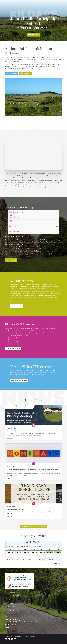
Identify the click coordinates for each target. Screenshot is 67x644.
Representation (16, 212)
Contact (10, 603)
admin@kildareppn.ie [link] (16, 628)
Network (14, 226)
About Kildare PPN (14, 596)
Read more (10, 438)
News (15, 467)
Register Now (26, 74)
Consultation (15, 231)
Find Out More (12, 74)
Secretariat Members (19, 381)
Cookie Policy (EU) (14, 611)
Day (27, 546)
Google (58, 563)
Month (18, 546)
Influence (14, 217)
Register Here (33, 35)
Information (15, 222)
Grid (8, 546)
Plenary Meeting (12, 431)
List (13, 546)
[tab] (34, 212)
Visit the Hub (11, 260)
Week (23, 546)
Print (51, 560)
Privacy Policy (12, 607)
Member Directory (13, 348)
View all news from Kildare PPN (33, 526)
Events (15, 428)
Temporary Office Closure (15, 509)
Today (39, 546)
